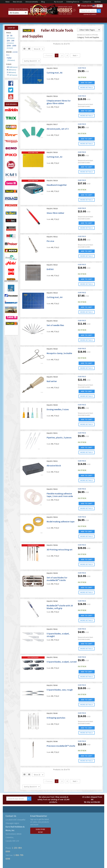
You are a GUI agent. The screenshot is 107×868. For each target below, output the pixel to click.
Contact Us (87, 2)
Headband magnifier (57, 185)
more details (87, 87)
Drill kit (50, 269)
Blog (43, 2)
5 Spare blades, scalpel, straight (58, 635)
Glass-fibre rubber (55, 213)
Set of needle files (55, 325)
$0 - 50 (11, 37)
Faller (11, 59)
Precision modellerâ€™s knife (61, 746)
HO (12, 67)
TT (12, 75)
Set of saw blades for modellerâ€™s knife (57, 579)
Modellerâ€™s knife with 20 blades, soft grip (60, 607)
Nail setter (52, 381)
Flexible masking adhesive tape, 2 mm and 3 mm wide (60, 495)
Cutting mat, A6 (54, 73)
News (8, 2)
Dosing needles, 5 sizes (58, 409)
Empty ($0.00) (87, 6)
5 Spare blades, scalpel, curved (62, 662)
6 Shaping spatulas (56, 718)
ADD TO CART (87, 83)
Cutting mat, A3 (54, 157)
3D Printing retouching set (60, 550)
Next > (75, 56)
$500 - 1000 (12, 47)
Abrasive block (54, 465)
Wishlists (98, 2)
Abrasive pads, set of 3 (58, 129)
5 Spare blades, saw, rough (60, 690)
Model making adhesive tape (61, 521)
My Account (58, 2)
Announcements (32, 2)
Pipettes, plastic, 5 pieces (59, 437)
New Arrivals (17, 2)
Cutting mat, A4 (54, 297)
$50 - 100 (11, 42)
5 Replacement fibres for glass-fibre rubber (59, 102)
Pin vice (50, 241)
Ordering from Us (73, 2)
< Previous (48, 56)
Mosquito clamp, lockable (59, 353)
